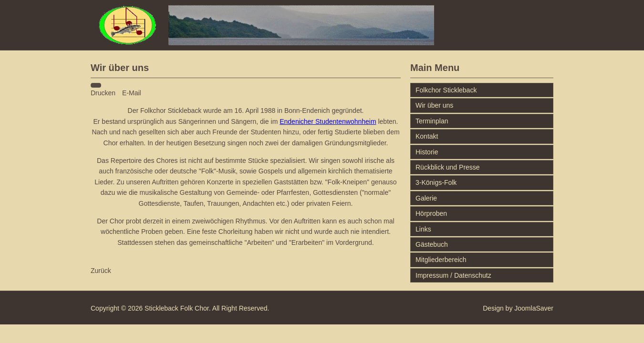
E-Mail (132, 93)
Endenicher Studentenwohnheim (328, 121)
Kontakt (427, 136)
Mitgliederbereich (441, 260)
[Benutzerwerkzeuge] (96, 85)
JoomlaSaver (534, 308)
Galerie (426, 198)
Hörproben (431, 213)
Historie (427, 152)
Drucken (104, 93)
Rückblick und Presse (448, 167)
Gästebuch (432, 244)
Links (423, 229)
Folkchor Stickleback (446, 90)
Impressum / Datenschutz (453, 275)
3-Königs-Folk (436, 182)
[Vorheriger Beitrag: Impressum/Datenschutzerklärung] (101, 271)
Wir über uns (434, 105)
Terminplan (432, 121)
